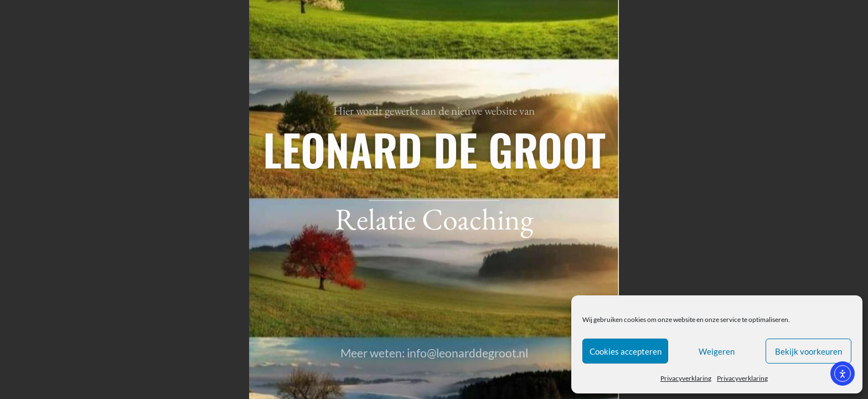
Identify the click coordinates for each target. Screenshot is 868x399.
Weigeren (717, 351)
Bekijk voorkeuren (808, 351)
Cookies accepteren (626, 351)
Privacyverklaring (686, 378)
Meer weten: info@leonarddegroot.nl (434, 353)
